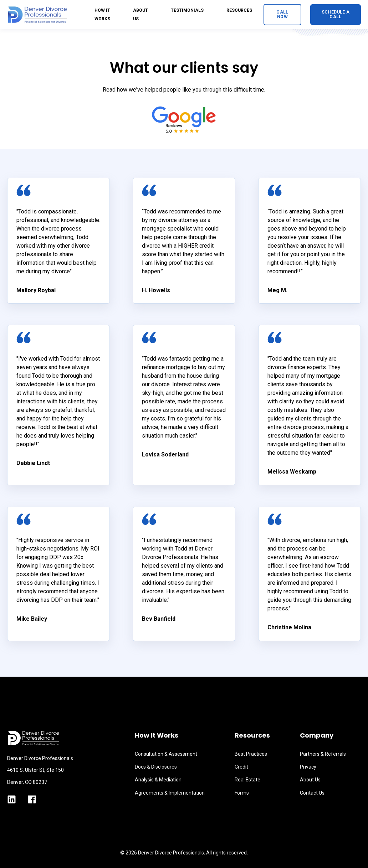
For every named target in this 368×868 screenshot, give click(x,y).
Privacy (308, 767)
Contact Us (312, 793)
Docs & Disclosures (156, 767)
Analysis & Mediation (158, 780)
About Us (310, 780)
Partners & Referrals (323, 754)
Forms (242, 793)
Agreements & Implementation (170, 793)
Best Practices (251, 754)
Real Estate (247, 780)
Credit (241, 767)
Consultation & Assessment (166, 754)
